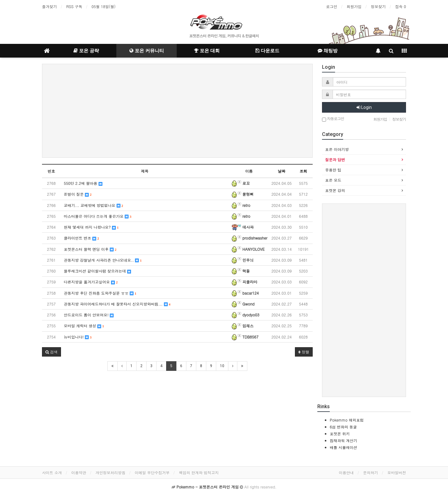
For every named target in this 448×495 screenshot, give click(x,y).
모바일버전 (397, 472)
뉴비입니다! (78, 337)
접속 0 (401, 6)
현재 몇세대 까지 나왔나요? (91, 227)
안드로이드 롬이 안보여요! (89, 315)
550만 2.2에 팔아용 (83, 183)
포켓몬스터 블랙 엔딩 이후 (90, 249)
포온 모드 (333, 180)
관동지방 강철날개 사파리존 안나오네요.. (103, 260)
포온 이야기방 (337, 149)
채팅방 (328, 51)
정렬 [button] (304, 352)
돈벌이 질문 (78, 194)
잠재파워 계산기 (343, 440)
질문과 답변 (335, 159)
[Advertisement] (177, 111)
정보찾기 (378, 6)
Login (364, 107)
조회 (303, 171)
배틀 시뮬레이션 (343, 447)
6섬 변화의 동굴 (343, 427)
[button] (51, 352)
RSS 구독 (74, 6)
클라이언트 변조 (81, 238)
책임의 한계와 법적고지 (199, 472)
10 (222, 366)
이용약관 (79, 472)
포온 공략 (86, 51)
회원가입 (354, 6)
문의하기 (371, 472)
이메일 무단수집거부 (152, 472)
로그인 (332, 6)
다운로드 (267, 51)
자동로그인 (333, 119)
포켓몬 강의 (335, 190)
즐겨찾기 (49, 6)
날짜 (282, 171)
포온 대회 (207, 51)
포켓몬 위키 (340, 434)
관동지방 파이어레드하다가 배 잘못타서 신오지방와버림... (117, 304)
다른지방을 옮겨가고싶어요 (91, 282)
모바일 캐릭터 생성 (84, 326)
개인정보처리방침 (110, 472)
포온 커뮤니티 (147, 51)
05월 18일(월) (103, 6)
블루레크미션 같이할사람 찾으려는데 (97, 271)
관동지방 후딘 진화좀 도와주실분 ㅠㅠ (100, 293)
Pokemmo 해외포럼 (347, 420)
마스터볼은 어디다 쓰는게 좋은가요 (98, 216)
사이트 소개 (52, 472)
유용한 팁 (333, 170)
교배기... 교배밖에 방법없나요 (93, 205)
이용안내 (346, 472)
